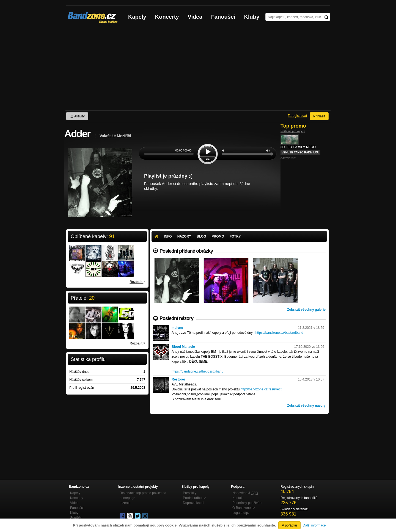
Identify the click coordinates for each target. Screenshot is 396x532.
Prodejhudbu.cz (194, 498)
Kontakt (238, 498)
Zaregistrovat (297, 116)
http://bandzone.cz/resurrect (261, 389)
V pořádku (289, 525)
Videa (195, 17)
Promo (218, 236)
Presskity (190, 493)
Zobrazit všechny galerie (306, 310)
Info (168, 236)
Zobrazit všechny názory (306, 406)
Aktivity (77, 116)
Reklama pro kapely (293, 131)
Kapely (137, 17)
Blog (201, 236)
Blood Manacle (183, 347)
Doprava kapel (193, 503)
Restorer (178, 379)
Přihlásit (319, 116)
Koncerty (167, 17)
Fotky (235, 236)
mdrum (177, 328)
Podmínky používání (247, 503)
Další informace (314, 525)
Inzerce (125, 503)
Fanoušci (223, 17)
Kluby (252, 17)
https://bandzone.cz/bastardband (279, 333)
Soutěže (76, 518)
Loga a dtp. (241, 513)
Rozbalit (137, 282)
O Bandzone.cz (244, 508)
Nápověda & (245, 493)
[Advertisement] (198, 69)
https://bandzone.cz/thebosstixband (197, 371)
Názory (184, 236)
